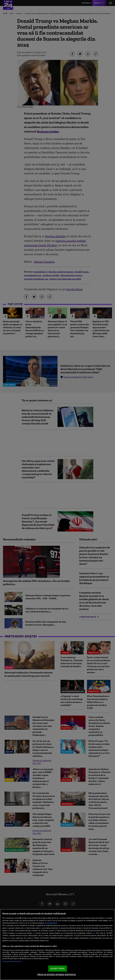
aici (94, 933)
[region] (57, 945)
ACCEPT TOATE (58, 969)
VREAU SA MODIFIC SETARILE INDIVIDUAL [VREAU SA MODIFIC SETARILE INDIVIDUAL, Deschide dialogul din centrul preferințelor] (57, 975)
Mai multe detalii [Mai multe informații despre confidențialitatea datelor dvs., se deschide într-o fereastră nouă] (51, 923)
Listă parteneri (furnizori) (12, 961)
